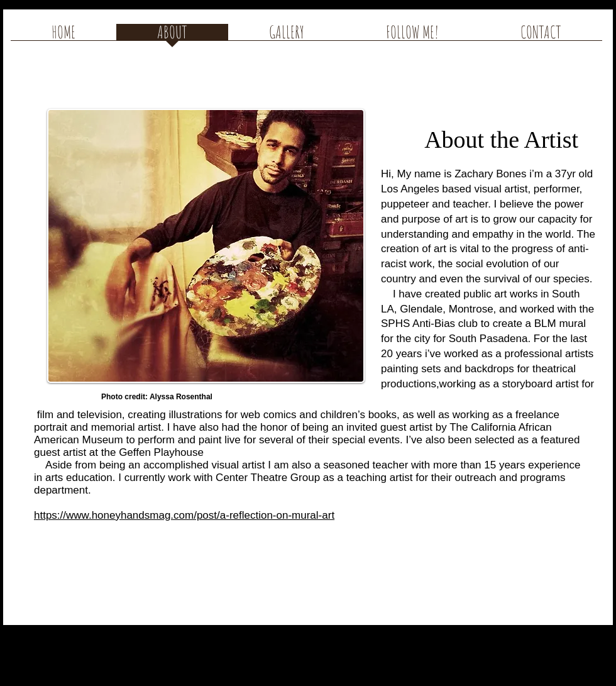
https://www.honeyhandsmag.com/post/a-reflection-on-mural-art (184, 515)
